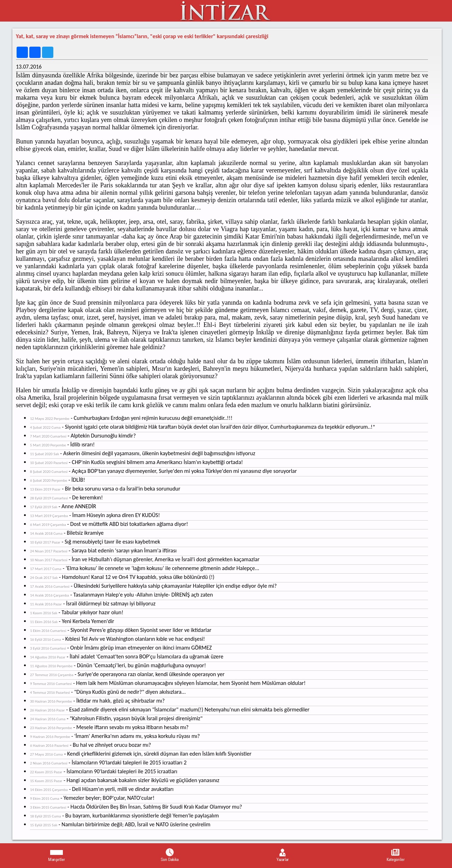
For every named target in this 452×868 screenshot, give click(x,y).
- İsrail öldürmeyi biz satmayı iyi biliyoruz (93, 603)
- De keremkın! (66, 497)
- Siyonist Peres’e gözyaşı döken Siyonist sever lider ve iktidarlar (121, 630)
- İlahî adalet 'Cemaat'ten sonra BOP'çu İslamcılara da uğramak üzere (127, 656)
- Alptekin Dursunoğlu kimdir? (83, 436)
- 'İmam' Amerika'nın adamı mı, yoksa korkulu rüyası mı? (115, 736)
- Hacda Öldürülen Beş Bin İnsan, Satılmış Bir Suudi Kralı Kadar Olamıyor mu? (136, 807)
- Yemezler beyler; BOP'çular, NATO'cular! (92, 798)
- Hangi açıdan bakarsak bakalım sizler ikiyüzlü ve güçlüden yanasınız (125, 780)
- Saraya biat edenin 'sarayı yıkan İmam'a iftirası (103, 550)
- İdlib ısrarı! (62, 444)
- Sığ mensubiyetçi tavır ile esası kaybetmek (95, 542)
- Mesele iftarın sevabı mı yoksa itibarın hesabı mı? (109, 727)
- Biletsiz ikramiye (67, 533)
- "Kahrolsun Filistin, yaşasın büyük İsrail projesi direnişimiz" (116, 718)
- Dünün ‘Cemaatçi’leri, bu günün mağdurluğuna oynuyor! (118, 665)
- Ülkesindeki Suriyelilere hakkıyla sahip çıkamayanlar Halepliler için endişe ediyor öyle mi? (153, 586)
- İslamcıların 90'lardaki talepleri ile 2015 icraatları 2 (108, 763)
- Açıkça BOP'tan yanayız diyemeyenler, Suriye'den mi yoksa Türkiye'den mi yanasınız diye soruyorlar (163, 471)
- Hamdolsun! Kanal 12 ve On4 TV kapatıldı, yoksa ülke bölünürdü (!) (122, 577)
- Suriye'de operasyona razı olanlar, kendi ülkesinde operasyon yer (127, 674)
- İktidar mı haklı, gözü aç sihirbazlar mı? (97, 701)
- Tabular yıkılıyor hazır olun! (77, 612)
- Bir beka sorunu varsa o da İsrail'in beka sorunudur (105, 489)
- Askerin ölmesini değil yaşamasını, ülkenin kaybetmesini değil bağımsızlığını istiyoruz (143, 453)
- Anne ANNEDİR (63, 506)
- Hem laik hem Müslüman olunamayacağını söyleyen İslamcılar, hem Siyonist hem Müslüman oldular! (168, 683)
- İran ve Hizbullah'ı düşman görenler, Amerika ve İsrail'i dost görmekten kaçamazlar (145, 559)
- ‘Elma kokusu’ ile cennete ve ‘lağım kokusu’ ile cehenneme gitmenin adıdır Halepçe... (145, 568)
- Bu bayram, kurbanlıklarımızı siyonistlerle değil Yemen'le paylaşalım (124, 816)
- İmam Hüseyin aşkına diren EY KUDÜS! (95, 515)
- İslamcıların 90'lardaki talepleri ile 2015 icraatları (104, 771)
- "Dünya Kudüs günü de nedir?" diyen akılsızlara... (108, 692)
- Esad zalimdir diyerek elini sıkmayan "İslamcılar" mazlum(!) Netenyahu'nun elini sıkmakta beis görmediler (170, 709)
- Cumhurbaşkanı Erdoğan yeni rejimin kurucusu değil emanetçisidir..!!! (131, 418)
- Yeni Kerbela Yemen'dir (72, 621)
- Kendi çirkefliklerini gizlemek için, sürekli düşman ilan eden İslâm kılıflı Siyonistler (141, 754)
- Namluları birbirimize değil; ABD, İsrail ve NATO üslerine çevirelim (120, 824)
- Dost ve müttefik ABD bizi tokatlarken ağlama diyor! (109, 524)
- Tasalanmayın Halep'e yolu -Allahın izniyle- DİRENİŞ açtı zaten (121, 595)
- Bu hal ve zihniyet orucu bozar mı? (91, 745)
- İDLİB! (58, 480)
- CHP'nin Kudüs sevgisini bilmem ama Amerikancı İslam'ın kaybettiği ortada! (136, 462)
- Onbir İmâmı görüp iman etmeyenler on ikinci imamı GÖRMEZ (121, 648)
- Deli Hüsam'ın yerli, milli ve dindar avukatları (102, 789)
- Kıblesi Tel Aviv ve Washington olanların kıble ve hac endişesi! (117, 639)
